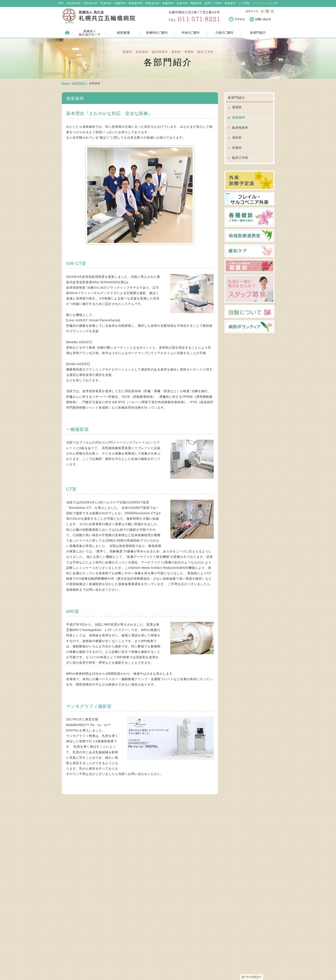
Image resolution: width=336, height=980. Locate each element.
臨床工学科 (240, 158)
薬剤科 (237, 137)
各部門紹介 (79, 83)
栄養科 (237, 148)
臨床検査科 (240, 128)
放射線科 (239, 117)
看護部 (237, 107)
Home (66, 83)
